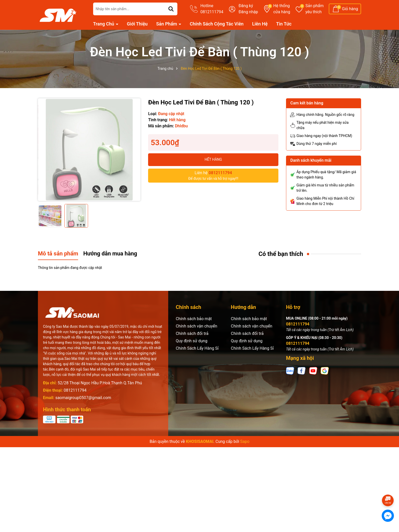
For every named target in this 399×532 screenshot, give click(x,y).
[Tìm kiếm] (171, 9)
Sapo (245, 441)
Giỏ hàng (350, 9)
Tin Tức (284, 24)
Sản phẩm (315, 9)
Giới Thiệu (137, 24)
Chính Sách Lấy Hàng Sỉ (197, 348)
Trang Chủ (104, 24)
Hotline (212, 9)
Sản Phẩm (167, 24)
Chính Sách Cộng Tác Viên (217, 24)
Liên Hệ (260, 24)
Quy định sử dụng (192, 341)
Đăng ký (246, 6)
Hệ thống (282, 9)
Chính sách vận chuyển (197, 326)
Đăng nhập (248, 12)
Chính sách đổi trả (192, 333)
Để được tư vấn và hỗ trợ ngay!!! (213, 175)
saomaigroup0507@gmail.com (83, 398)
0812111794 (75, 390)
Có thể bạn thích (281, 254)
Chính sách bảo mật (194, 319)
